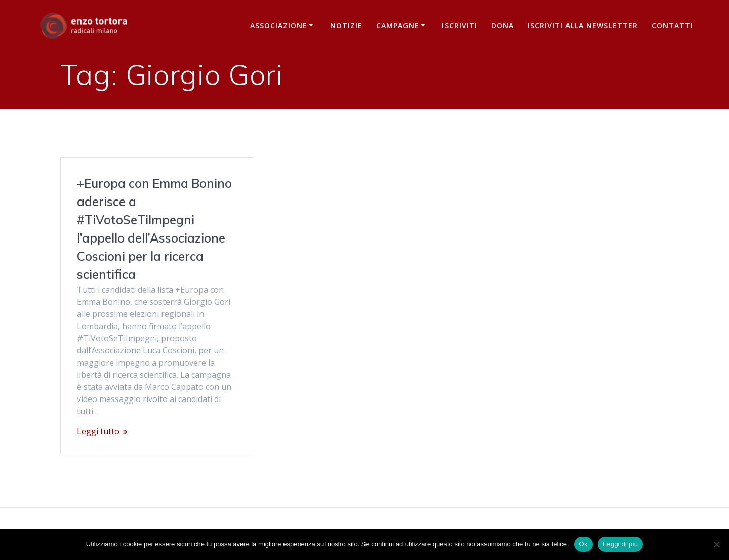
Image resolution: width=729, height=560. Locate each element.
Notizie (346, 26)
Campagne (398, 26)
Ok (583, 544)
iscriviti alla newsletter (583, 26)
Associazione (279, 26)
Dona (502, 26)
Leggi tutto (98, 431)
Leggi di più (621, 544)
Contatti (672, 26)
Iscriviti (460, 26)
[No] (716, 544)
